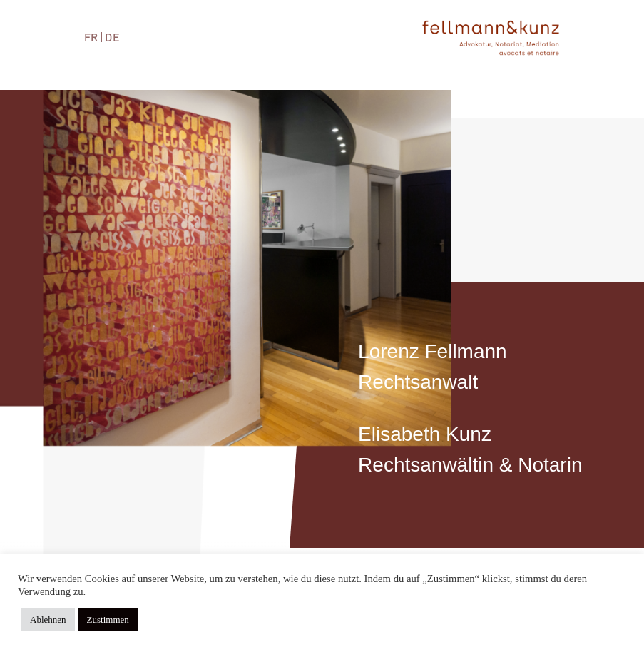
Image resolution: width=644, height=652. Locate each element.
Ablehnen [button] (48, 620)
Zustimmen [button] (108, 620)
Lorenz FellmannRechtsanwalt (433, 367)
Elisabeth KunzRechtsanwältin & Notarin (470, 449)
